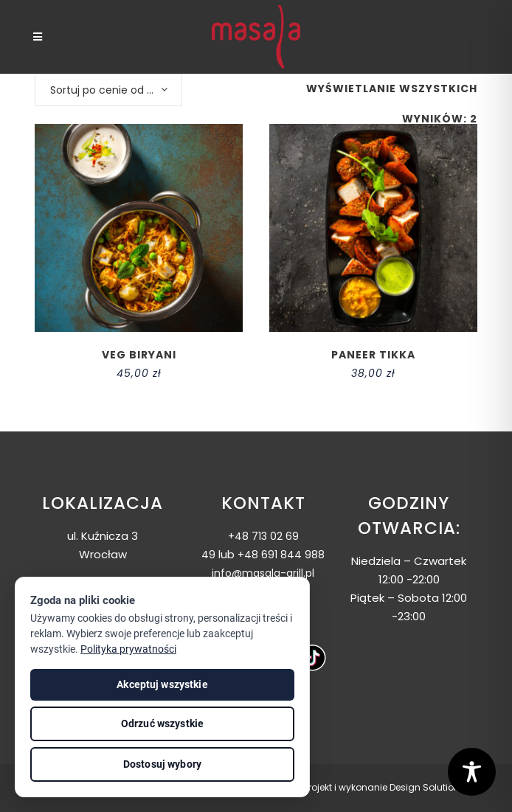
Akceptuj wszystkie (162, 684)
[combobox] (108, 90)
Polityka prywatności (128, 649)
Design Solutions (427, 787)
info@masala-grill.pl (263, 573)
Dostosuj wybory (162, 764)
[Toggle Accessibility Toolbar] (472, 772)
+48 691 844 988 (281, 555)
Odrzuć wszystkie (162, 723)
